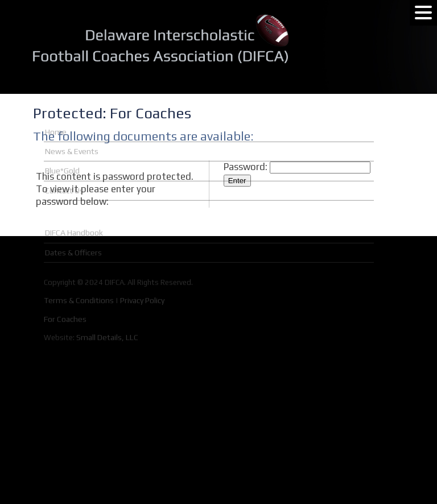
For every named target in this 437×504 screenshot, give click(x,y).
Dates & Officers (73, 214)
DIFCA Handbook (74, 195)
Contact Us (64, 152)
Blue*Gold (62, 133)
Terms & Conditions (79, 262)
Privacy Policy (142, 262)
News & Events (72, 113)
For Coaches (65, 281)
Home (56, 94)
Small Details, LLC (107, 299)
